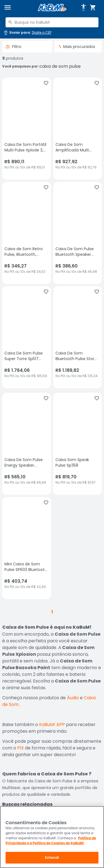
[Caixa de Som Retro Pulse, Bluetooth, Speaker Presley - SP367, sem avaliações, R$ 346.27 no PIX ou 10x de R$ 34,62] (27, 233)
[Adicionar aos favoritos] (46, 83)
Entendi (52, 858)
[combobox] (52, 22)
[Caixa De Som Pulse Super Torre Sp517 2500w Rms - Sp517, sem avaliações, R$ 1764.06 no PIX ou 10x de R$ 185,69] (27, 337)
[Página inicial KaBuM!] (52, 8)
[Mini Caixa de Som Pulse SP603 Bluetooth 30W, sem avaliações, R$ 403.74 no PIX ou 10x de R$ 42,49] (27, 548)
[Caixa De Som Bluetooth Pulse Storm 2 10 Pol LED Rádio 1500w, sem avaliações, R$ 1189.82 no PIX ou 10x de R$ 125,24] (78, 337)
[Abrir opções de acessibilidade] (83, 8)
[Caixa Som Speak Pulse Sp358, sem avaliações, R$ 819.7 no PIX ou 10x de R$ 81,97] (78, 444)
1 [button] (52, 612)
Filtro (13, 47)
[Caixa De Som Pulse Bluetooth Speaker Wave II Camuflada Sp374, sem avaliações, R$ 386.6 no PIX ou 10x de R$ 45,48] (78, 233)
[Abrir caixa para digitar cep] (27, 33)
